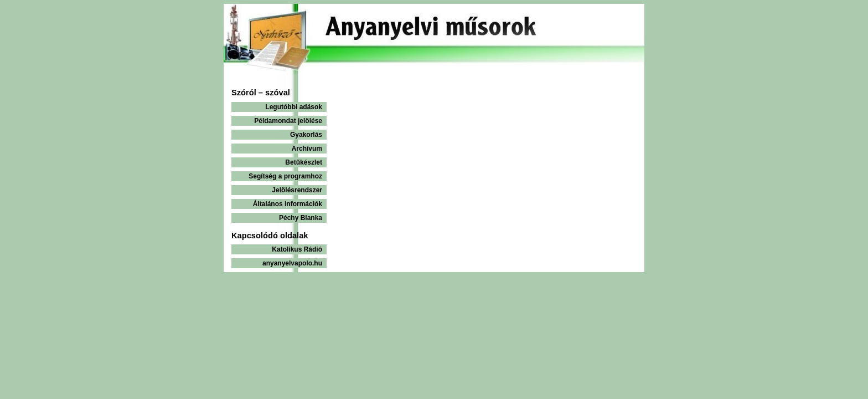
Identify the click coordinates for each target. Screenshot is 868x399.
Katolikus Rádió (297, 249)
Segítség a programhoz (285, 176)
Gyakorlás (306, 135)
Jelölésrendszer (297, 190)
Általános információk (288, 204)
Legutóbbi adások (294, 107)
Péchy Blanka (301, 218)
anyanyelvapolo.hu (292, 263)
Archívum (307, 149)
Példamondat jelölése (288, 121)
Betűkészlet (304, 162)
